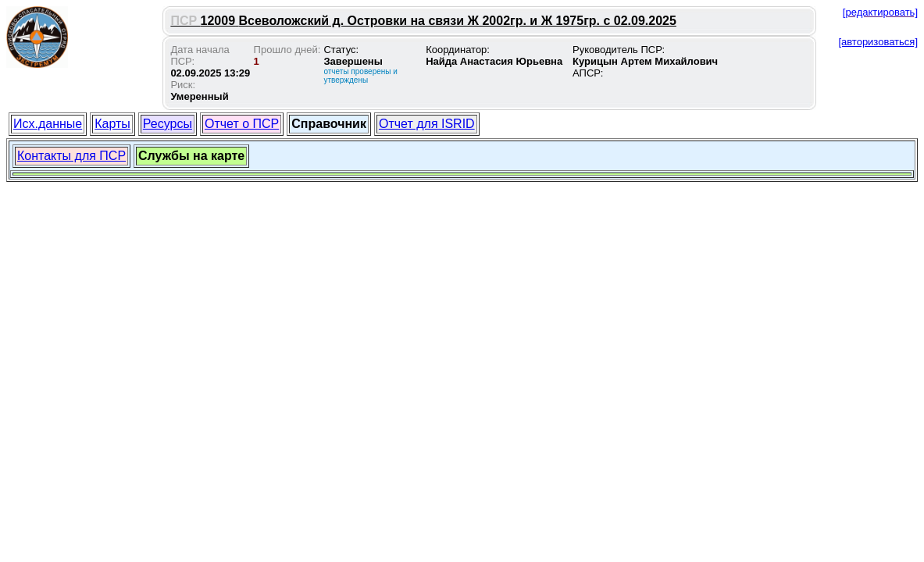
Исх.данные (48, 124)
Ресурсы (168, 124)
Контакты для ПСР (71, 156)
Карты (112, 124)
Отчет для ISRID (427, 124)
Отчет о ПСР (242, 124)
